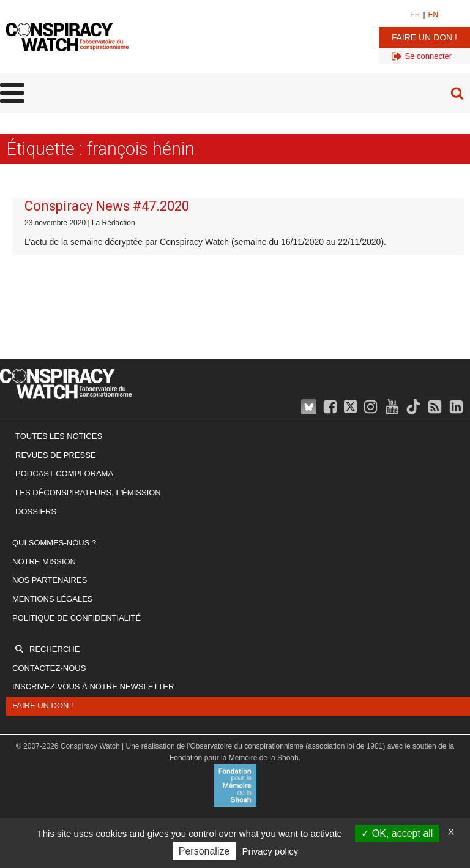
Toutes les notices (59, 436)
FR (415, 15)
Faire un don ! (424, 37)
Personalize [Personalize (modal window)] (204, 851)
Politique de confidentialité (76, 618)
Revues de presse (56, 455)
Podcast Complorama (64, 473)
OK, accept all (397, 833)
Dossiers (36, 511)
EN (434, 15)
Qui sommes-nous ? (54, 543)
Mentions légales (52, 599)
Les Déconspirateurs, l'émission (88, 492)
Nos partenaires (50, 580)
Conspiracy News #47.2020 (107, 206)
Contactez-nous (49, 668)
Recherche (54, 649)
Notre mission (44, 562)
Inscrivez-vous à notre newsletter (93, 687)
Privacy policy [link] (270, 851)
